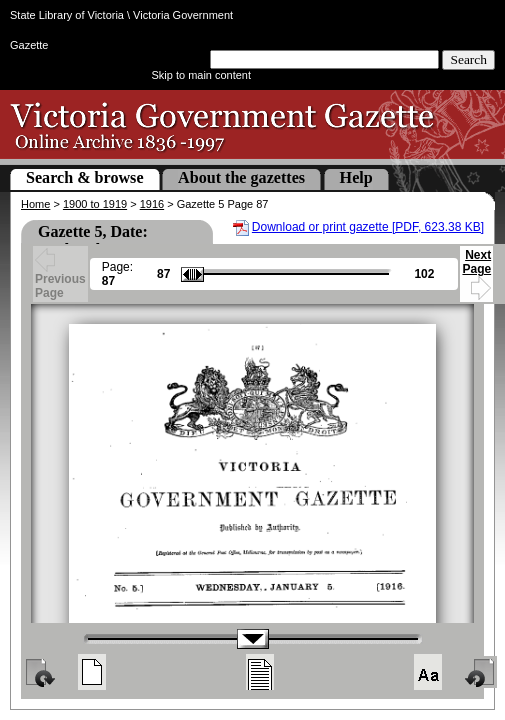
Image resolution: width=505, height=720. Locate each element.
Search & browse (85, 177)
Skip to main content (202, 75)
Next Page (476, 271)
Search (468, 59)
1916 (152, 204)
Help (356, 177)
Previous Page (60, 276)
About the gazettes (241, 177)
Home (35, 204)
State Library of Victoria (67, 15)
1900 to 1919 (95, 204)
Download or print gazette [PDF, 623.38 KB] (368, 227)
